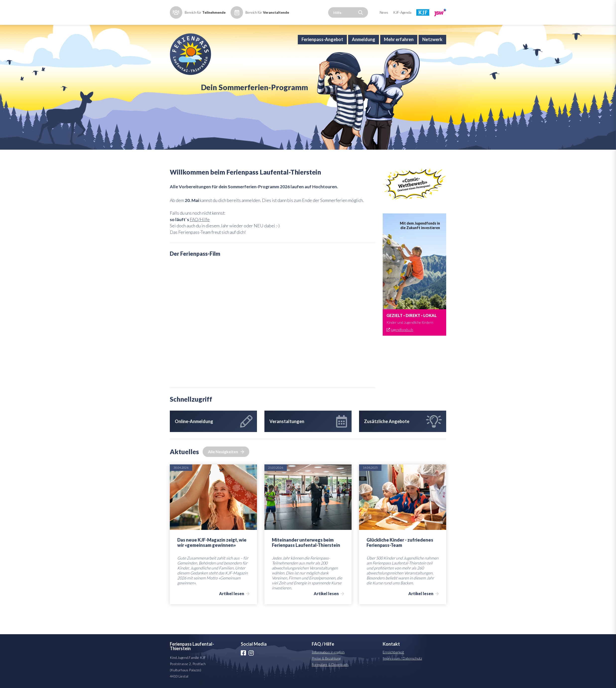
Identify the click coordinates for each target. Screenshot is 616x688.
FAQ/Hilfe (200, 245)
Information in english (328, 678)
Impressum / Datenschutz (402, 684)
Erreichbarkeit (393, 678)
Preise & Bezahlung (326, 684)
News (384, 12)
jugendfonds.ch (402, 354)
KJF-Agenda (402, 12)
